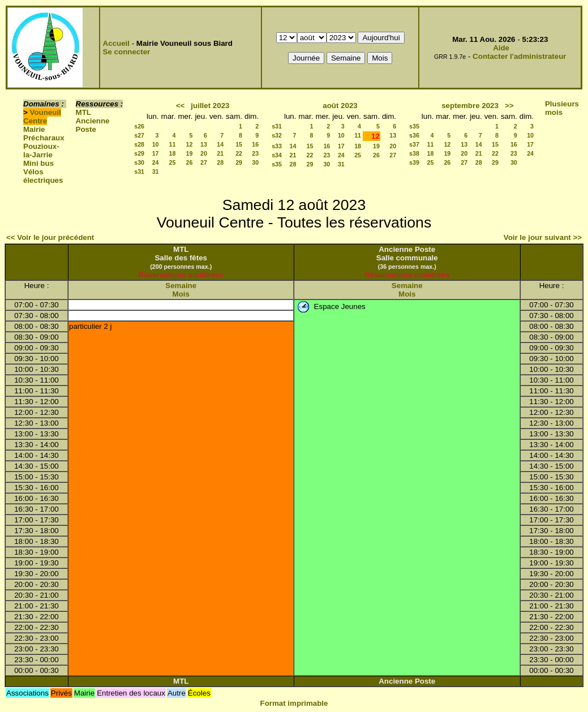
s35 (277, 164)
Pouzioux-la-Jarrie (41, 151)
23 (255, 153)
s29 (139, 153)
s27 (139, 135)
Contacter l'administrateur (519, 56)
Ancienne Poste (93, 125)
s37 (414, 144)
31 (156, 171)
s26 (139, 126)
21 (220, 153)
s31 (139, 171)
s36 (414, 135)
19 (190, 153)
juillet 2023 (210, 106)
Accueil (116, 43)
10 (156, 144)
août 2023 (340, 106)
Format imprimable (294, 703)
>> (509, 106)
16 (255, 144)
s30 (139, 162)
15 (239, 144)
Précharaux (44, 138)
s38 (414, 153)
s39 (414, 162)
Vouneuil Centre (42, 117)
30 (255, 162)
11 (173, 144)
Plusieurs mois (562, 108)
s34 (277, 155)
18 (173, 153)
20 (204, 153)
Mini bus (38, 163)
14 (220, 144)
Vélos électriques (43, 176)
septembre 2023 (470, 106)
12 (190, 144)
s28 (139, 144)
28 (220, 162)
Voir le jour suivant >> (543, 237)
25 (173, 162)
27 (204, 162)
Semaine (181, 286)
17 (156, 153)
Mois (181, 294)
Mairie (34, 129)
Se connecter (127, 52)
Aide (501, 48)
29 (239, 162)
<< (181, 106)
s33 (277, 146)
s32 (277, 135)
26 (190, 162)
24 (156, 162)
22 (239, 153)
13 (204, 144)
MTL (83, 112)
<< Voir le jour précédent (50, 237)
